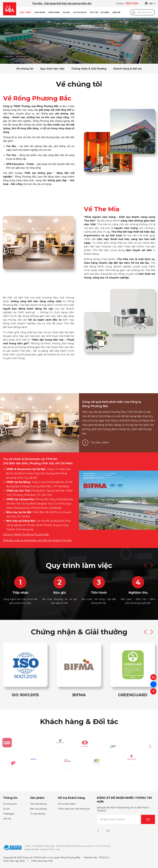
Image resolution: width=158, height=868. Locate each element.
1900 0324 (132, 3)
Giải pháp (40, 12)
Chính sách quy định (14, 861)
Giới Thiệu (25, 12)
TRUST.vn (104, 858)
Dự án (66, 12)
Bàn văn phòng (38, 809)
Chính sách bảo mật (42, 861)
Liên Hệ (116, 12)
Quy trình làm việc (52, 69)
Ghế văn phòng (38, 804)
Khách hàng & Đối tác (128, 69)
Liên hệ (7, 819)
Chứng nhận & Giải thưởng (89, 69)
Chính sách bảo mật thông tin (74, 809)
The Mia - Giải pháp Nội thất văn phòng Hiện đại (62, 3)
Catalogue (80, 12)
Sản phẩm (54, 12)
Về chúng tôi (25, 69)
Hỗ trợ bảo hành (67, 804)
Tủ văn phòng (37, 814)
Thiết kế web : (91, 858)
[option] (79, 41)
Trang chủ (8, 56)
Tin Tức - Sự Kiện (99, 12)
